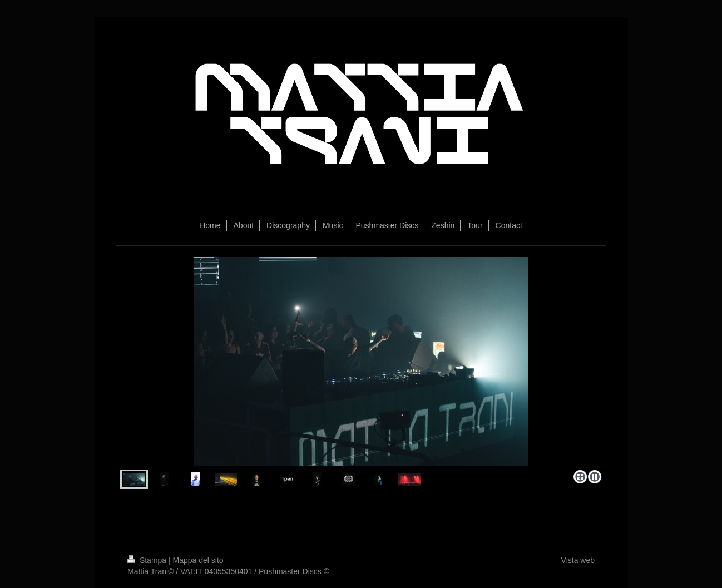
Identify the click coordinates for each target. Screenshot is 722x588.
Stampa (148, 560)
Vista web (578, 560)
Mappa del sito (198, 560)
